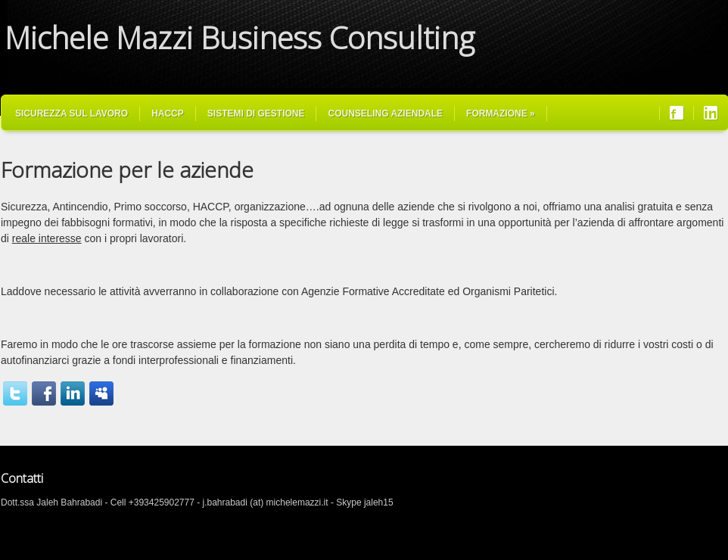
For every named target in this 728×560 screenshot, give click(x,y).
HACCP (168, 114)
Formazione (501, 114)
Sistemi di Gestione (256, 114)
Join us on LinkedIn (711, 113)
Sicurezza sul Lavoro (72, 114)
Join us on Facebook (677, 113)
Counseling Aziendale (385, 114)
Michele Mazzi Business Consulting (240, 37)
